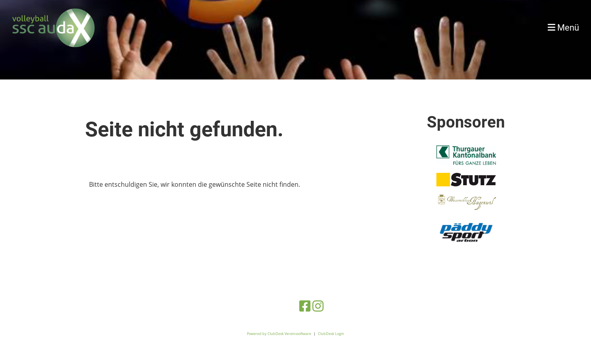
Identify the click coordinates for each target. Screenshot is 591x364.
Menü (563, 28)
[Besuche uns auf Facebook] (305, 306)
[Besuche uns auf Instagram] (318, 306)
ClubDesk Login (331, 334)
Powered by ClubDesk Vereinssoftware (279, 334)
